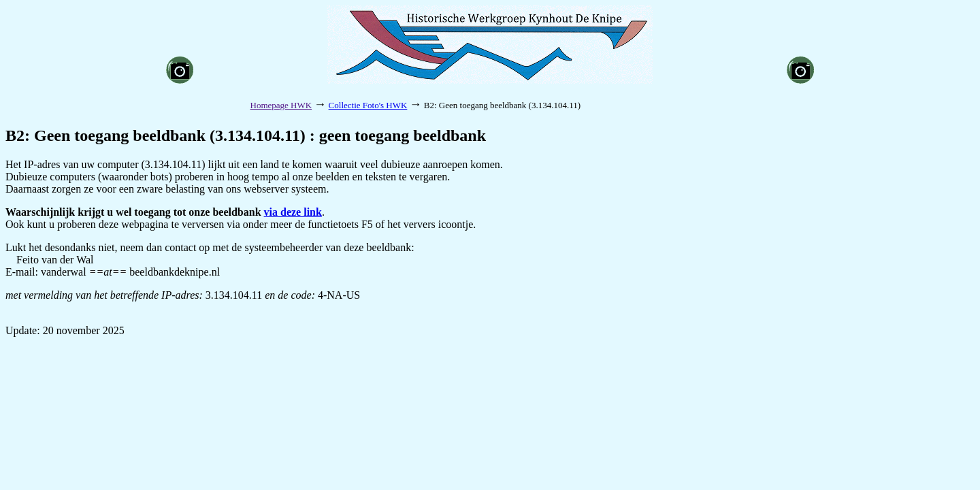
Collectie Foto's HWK (368, 105)
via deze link (293, 212)
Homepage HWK (281, 105)
